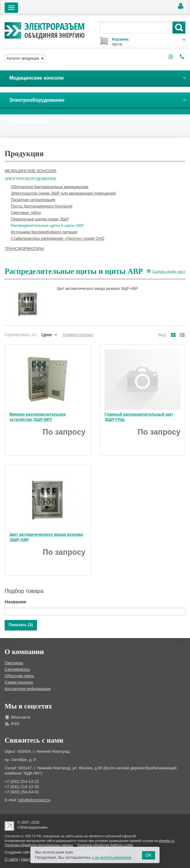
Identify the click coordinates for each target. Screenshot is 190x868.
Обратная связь (19, 676)
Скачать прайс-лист (166, 271)
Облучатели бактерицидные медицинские (50, 187)
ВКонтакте (21, 717)
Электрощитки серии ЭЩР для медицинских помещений (63, 193)
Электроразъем (55, 30)
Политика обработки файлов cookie (105, 845)
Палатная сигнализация (33, 200)
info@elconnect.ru (34, 800)
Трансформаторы (24, 249)
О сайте (11, 859)
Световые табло (26, 213)
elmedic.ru (166, 841)
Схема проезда (19, 682)
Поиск (179, 28)
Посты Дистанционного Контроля (42, 206)
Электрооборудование (30, 179)
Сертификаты (17, 669)
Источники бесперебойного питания (44, 232)
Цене (47, 335)
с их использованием (111, 857)
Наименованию (78, 335)
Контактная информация (28, 689)
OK (148, 855)
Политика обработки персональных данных (39, 845)
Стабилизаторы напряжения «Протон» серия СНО (57, 238)
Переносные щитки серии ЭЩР (40, 219)
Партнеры (14, 663)
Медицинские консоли (30, 171)
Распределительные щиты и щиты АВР (47, 225)
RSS (15, 724)
